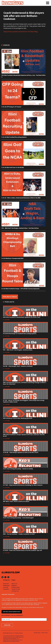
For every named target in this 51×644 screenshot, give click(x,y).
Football (6, 587)
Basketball (6, 585)
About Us (14, 584)
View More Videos (10, 297)
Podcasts (6, 589)
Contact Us (15, 591)
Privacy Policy (16, 587)
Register (14, 585)
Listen (7, 320)
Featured (6, 584)
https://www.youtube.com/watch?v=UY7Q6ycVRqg (21, 32)
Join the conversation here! (12, 612)
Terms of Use (16, 589)
